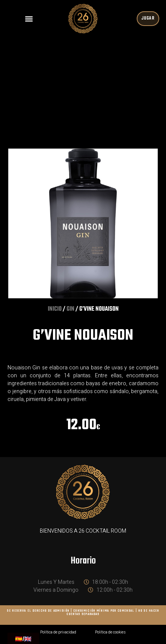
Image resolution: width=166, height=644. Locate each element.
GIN (70, 309)
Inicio (55, 309)
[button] (29, 19)
